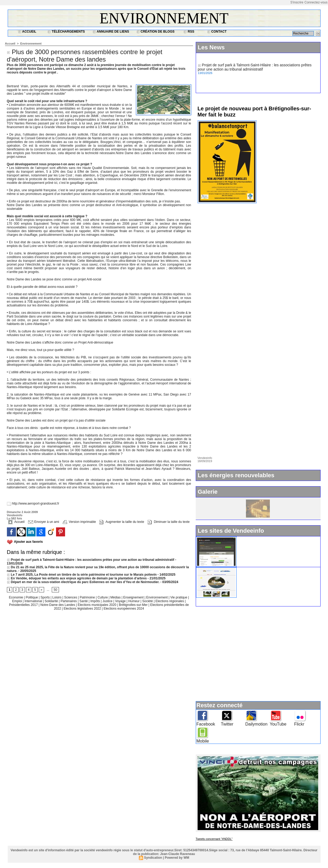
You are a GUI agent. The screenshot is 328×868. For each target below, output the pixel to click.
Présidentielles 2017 (24, 605)
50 (55, 590)
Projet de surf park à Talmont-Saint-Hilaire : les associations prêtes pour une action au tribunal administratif (91, 560)
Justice (108, 601)
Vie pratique (179, 597)
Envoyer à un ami (44, 522)
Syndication (153, 858)
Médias (116, 597)
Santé (84, 601)
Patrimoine (88, 597)
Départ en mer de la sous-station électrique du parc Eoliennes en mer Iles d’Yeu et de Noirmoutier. (83, 582)
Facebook (206, 724)
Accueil (27, 32)
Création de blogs (156, 32)
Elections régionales (170, 601)
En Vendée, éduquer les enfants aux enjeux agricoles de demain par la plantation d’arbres (77, 578)
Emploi (18, 601)
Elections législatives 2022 (82, 609)
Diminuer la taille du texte (169, 522)
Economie (17, 597)
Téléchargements (66, 32)
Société (148, 601)
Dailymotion (257, 724)
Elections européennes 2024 (124, 609)
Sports (46, 597)
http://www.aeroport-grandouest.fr (36, 504)
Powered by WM (177, 858)
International (34, 601)
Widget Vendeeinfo (255, 539)
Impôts (95, 601)
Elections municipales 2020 (97, 605)
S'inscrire (297, 2)
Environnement (164, 18)
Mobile (203, 741)
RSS (189, 32)
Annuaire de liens (111, 32)
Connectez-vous (316, 2)
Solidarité (52, 601)
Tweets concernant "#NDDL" (214, 839)
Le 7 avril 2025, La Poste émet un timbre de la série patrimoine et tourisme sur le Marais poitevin (82, 575)
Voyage (120, 601)
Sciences (71, 597)
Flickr (299, 724)
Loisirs (57, 597)
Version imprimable (79, 522)
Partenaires (69, 601)
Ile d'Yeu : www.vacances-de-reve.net (270, 569)
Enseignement (134, 597)
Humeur (134, 601)
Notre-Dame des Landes (58, 605)
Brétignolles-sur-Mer (134, 605)
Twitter (227, 724)
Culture (103, 597)
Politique (32, 597)
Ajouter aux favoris (29, 542)
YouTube (278, 724)
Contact (217, 32)
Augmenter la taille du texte (122, 522)
